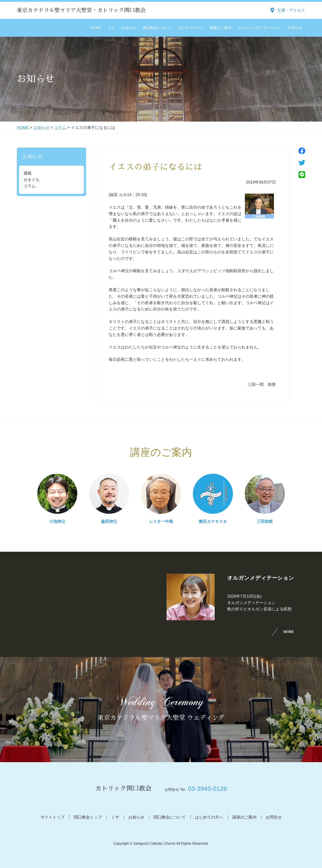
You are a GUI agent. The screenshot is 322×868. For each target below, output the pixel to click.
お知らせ (129, 28)
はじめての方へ (191, 28)
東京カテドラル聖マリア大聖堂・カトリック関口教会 (81, 10)
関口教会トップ (88, 817)
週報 (28, 173)
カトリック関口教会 (123, 789)
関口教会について (157, 28)
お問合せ (295, 28)
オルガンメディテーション (259, 28)
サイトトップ (53, 817)
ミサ (111, 28)
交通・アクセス (291, 10)
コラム (60, 128)
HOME (96, 28)
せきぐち (32, 180)
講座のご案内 (220, 28)
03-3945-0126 (207, 789)
